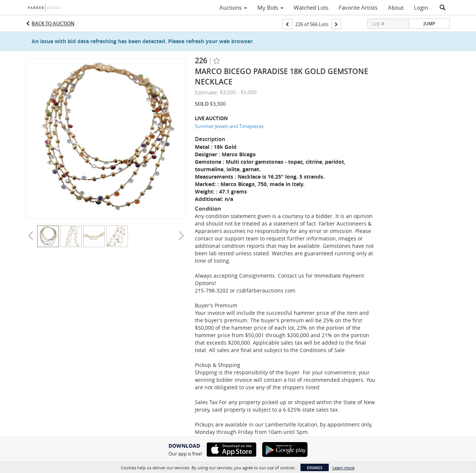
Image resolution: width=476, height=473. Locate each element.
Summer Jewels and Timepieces (229, 126)
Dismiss (315, 468)
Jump (429, 24)
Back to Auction (53, 23)
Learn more (343, 468)
